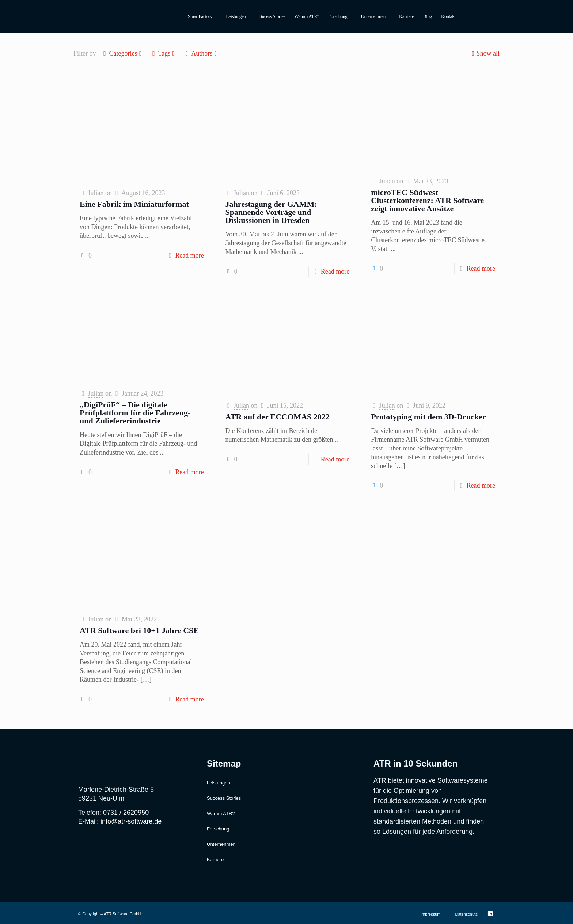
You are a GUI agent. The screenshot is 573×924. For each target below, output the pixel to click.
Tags (164, 53)
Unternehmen (373, 16)
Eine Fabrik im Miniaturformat (134, 204)
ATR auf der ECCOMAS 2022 (278, 417)
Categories (123, 53)
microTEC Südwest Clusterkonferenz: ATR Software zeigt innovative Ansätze (427, 200)
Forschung (338, 16)
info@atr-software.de (131, 821)
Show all (485, 53)
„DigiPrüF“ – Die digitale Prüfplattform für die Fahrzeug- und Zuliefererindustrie (135, 413)
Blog (428, 16)
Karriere (407, 16)
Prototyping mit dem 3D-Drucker (428, 417)
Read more (189, 255)
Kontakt (448, 16)
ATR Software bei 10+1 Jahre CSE (139, 630)
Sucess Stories (272, 16)
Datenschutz (466, 914)
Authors (201, 53)
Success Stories (224, 798)
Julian (96, 193)
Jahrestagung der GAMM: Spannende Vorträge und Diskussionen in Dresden (271, 212)
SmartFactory (200, 16)
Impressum (430, 914)
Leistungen (236, 16)
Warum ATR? (307, 16)
